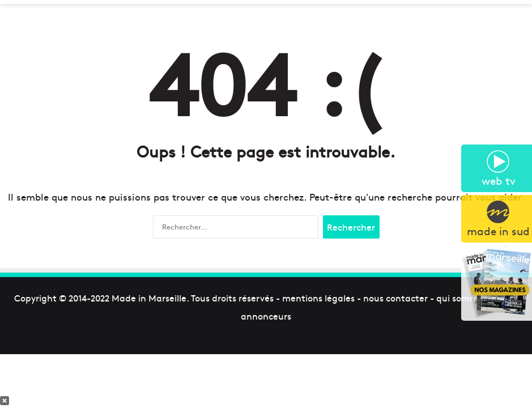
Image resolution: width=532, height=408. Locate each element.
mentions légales (318, 297)
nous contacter (395, 297)
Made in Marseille (149, 297)
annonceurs (266, 316)
